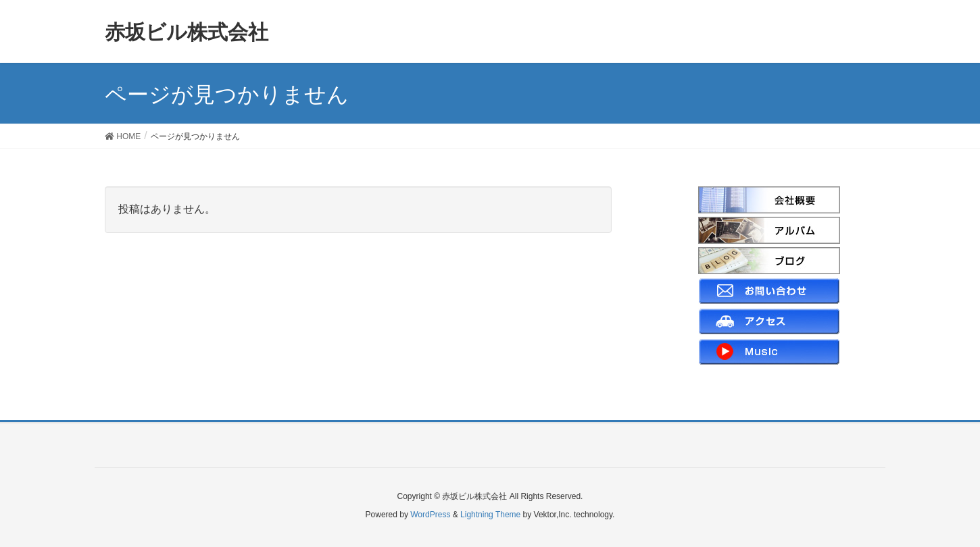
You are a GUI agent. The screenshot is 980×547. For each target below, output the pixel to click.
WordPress (430, 515)
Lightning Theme (490, 515)
